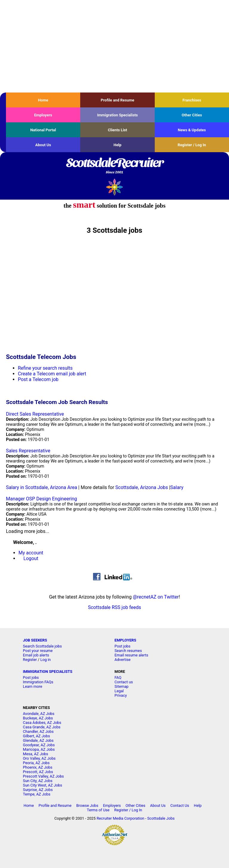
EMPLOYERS (125, 640)
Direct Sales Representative (35, 414)
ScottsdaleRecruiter (114, 166)
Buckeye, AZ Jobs (38, 718)
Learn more (33, 686)
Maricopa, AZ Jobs (39, 749)
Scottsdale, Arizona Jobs (142, 487)
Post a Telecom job (38, 379)
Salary (177, 487)
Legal (119, 691)
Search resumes (128, 651)
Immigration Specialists (117, 115)
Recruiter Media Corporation (120, 818)
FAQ (118, 677)
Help (118, 145)
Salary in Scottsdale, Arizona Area (42, 487)
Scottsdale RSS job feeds (114, 607)
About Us (43, 145)
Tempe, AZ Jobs (37, 794)
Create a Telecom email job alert (52, 374)
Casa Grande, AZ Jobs (42, 727)
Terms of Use (98, 810)
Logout (31, 558)
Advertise (123, 660)
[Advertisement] (114, 46)
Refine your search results (45, 368)
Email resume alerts (131, 655)
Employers (43, 115)
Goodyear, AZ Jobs (39, 745)
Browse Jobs (87, 805)
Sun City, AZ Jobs (38, 781)
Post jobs (122, 646)
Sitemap (122, 686)
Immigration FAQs (38, 682)
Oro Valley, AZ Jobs (39, 758)
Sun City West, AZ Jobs (43, 785)
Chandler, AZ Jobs (38, 731)
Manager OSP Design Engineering (41, 499)
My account (31, 553)
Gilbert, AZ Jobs (37, 736)
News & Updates (192, 130)
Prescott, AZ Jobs (38, 772)
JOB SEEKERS (35, 640)
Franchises (192, 100)
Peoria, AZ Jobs (36, 763)
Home (43, 100)
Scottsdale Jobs (161, 818)
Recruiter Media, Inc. (115, 187)
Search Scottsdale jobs (42, 646)
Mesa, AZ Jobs (36, 754)
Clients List (118, 130)
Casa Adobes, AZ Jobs (42, 723)
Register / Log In (192, 145)
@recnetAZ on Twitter (156, 597)
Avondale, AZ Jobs (39, 714)
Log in (45, 660)
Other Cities (192, 115)
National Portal (43, 130)
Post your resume (38, 651)
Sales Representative (28, 451)
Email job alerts (36, 655)
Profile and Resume (118, 100)
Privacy (121, 695)
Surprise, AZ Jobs (38, 790)
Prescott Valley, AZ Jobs (43, 776)
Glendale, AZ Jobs (38, 740)
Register (30, 660)
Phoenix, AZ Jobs (38, 767)
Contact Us (180, 805)
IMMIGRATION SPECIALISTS (48, 672)
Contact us (124, 682)
